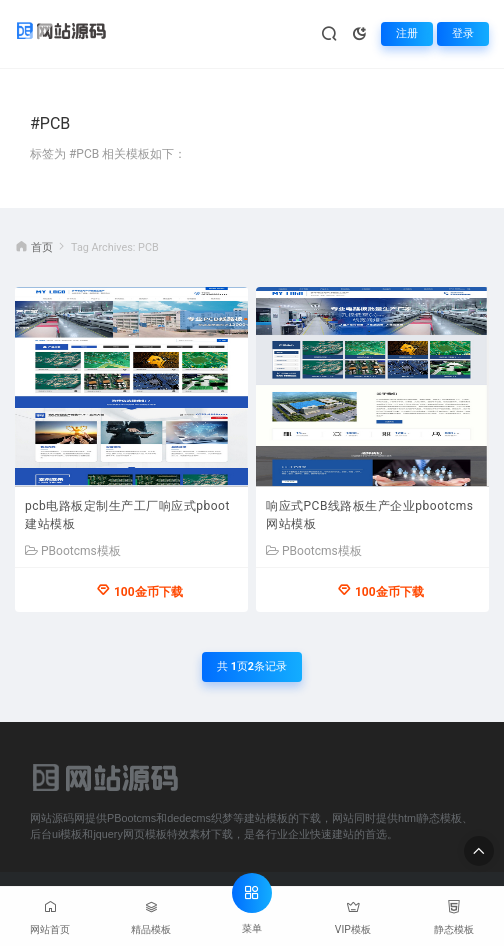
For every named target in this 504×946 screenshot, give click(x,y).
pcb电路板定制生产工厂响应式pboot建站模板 (127, 515)
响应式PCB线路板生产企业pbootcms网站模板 (369, 515)
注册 (407, 33)
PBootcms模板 (73, 551)
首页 (42, 247)
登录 (463, 33)
